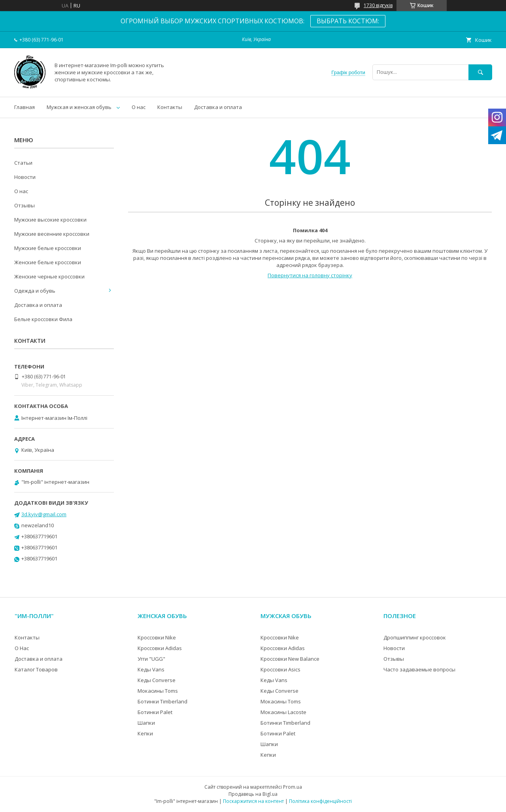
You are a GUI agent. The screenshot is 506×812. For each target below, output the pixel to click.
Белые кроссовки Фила (43, 319)
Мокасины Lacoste (283, 712)
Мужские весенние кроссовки (52, 234)
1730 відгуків (378, 5)
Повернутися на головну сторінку (310, 275)
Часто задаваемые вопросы (419, 669)
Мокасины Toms (158, 691)
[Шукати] (480, 72)
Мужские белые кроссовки (48, 248)
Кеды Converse (157, 680)
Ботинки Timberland (162, 701)
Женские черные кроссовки (49, 276)
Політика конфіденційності (320, 801)
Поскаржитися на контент (253, 801)
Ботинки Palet (155, 712)
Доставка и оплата (218, 107)
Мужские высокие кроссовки (50, 220)
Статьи (23, 163)
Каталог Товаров (36, 669)
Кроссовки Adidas (160, 648)
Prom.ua (293, 787)
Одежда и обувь (35, 291)
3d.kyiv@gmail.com (44, 514)
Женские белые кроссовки (48, 262)
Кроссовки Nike (157, 637)
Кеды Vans (151, 669)
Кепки (145, 733)
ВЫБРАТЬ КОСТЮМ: (348, 21)
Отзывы (25, 205)
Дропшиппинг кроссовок (415, 637)
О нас (139, 107)
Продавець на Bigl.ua (253, 794)
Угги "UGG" (151, 659)
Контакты (170, 107)
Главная (25, 107)
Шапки (146, 723)
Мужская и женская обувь (79, 107)
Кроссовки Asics (280, 669)
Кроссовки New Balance (290, 659)
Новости (25, 177)
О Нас (22, 648)
